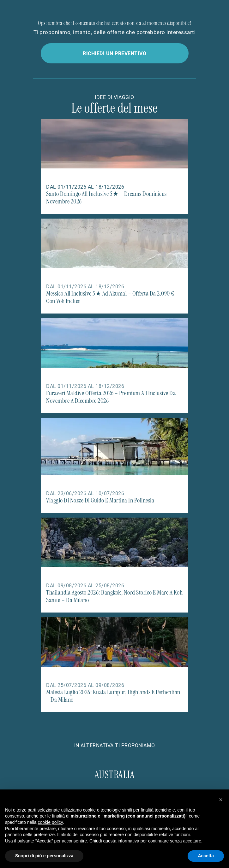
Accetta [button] (206, 856)
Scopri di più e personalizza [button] (44, 856)
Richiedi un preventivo (114, 53)
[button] (221, 800)
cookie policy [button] (50, 822)
